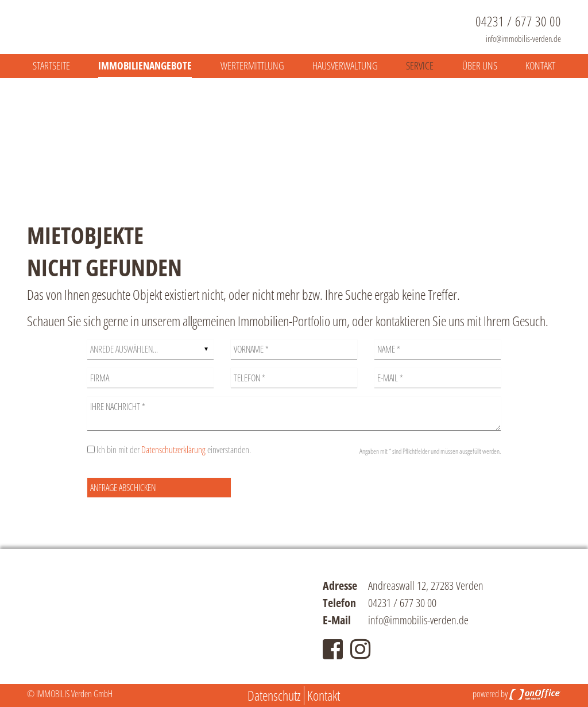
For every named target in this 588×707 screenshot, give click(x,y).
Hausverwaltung (345, 65)
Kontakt (540, 65)
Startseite (51, 65)
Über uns (480, 65)
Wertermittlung (252, 65)
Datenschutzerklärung (173, 450)
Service (420, 65)
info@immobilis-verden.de (523, 38)
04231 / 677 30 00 (518, 21)
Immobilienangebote (145, 65)
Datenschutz (274, 695)
